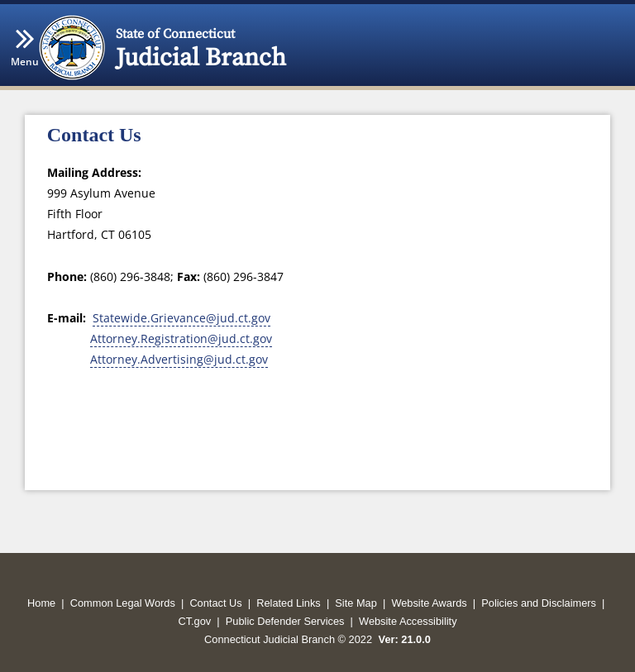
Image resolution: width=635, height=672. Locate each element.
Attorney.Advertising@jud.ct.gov (179, 359)
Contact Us (215, 603)
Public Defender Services (285, 621)
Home (41, 603)
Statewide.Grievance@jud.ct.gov (181, 318)
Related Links (289, 603)
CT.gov (194, 621)
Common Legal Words (123, 603)
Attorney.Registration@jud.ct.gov (181, 338)
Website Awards (429, 603)
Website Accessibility (408, 621)
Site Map (356, 603)
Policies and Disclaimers (539, 603)
